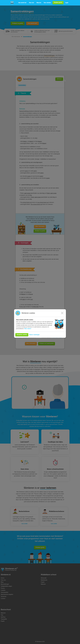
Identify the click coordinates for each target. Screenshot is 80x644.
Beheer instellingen (34, 336)
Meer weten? (28, 330)
